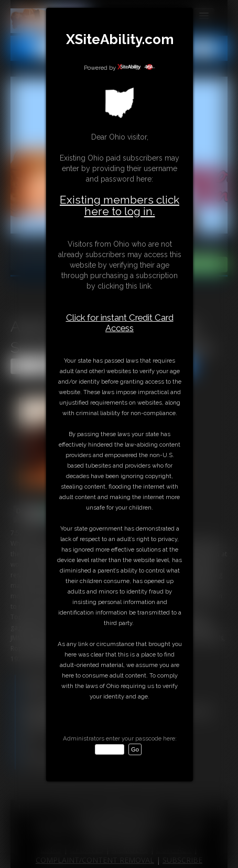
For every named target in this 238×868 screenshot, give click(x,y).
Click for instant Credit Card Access (120, 323)
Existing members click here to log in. (120, 205)
